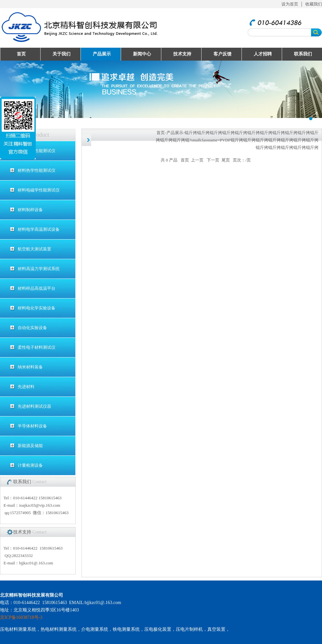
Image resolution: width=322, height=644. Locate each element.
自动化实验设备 (32, 328)
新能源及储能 (30, 446)
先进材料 (26, 387)
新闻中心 (142, 54)
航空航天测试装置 (34, 249)
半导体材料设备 (32, 426)
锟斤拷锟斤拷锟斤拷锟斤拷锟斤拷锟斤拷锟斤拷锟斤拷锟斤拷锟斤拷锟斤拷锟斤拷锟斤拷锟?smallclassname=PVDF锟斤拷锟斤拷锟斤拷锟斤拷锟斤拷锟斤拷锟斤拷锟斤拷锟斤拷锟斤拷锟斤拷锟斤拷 (237, 140)
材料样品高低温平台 (37, 288)
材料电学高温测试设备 (39, 229)
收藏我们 (314, 4)
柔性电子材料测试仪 (37, 347)
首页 (21, 54)
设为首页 (290, 4)
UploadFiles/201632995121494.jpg (161, 89)
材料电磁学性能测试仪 (39, 190)
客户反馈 (223, 54)
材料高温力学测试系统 (39, 269)
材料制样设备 (30, 210)
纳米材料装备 (30, 367)
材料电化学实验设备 (37, 308)
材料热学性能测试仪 (37, 170)
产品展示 (102, 54)
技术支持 (182, 54)
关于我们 (62, 54)
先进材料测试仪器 (34, 406)
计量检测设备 (30, 465)
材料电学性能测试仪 (37, 151)
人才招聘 (263, 54)
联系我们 (303, 54)
